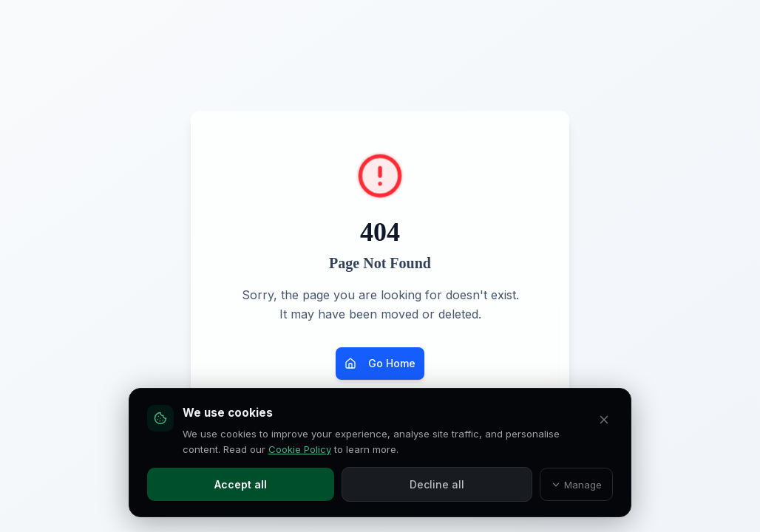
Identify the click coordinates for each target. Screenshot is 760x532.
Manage (577, 485)
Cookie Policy (300, 449)
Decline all (437, 484)
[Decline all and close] (604, 420)
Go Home (380, 363)
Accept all (241, 484)
